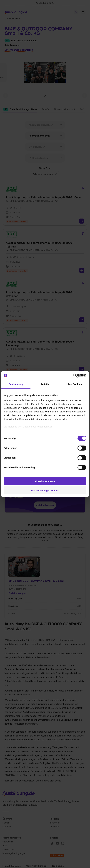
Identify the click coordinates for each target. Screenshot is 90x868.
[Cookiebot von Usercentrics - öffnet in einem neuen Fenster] (73, 376)
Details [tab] (45, 384)
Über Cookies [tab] (74, 384)
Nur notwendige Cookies (45, 490)
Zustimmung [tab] (16, 384)
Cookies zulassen (45, 481)
